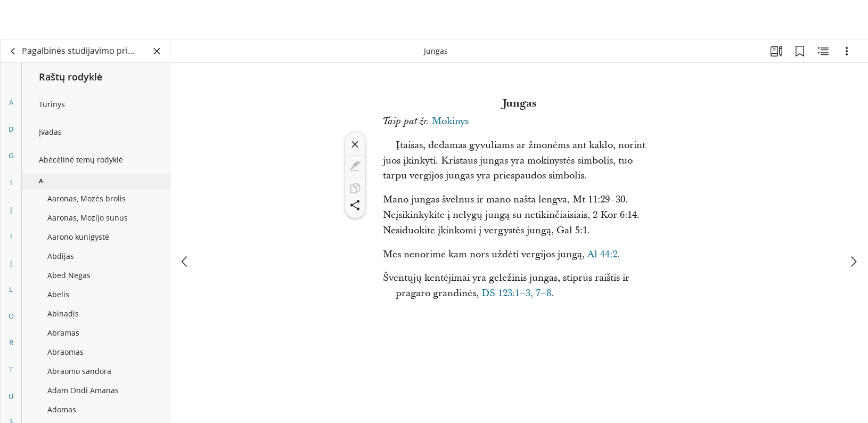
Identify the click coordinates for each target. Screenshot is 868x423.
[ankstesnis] (185, 222)
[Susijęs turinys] (823, 51)
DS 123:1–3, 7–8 (516, 293)
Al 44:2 (602, 254)
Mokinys (450, 121)
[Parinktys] (847, 51)
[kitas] (853, 222)
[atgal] (13, 51)
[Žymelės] (800, 51)
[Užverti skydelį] (157, 51)
